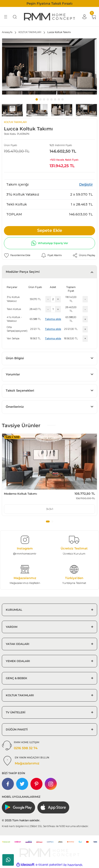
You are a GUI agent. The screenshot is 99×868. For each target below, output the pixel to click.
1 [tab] (37, 99)
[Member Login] (84, 17)
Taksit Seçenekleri (20, 391)
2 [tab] (40, 99)
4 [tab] (48, 99)
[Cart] (93, 17)
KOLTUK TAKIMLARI (15, 122)
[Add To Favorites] (17, 255)
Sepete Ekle (50, 230)
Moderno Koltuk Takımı (20, 494)
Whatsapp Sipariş (8, 860)
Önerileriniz (15, 407)
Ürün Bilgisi (15, 358)
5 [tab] (51, 99)
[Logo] (49, 17)
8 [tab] (63, 99)
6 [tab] (55, 99)
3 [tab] (44, 99)
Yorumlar (13, 374)
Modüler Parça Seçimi (23, 272)
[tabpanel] (49, 66)
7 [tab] (59, 99)
